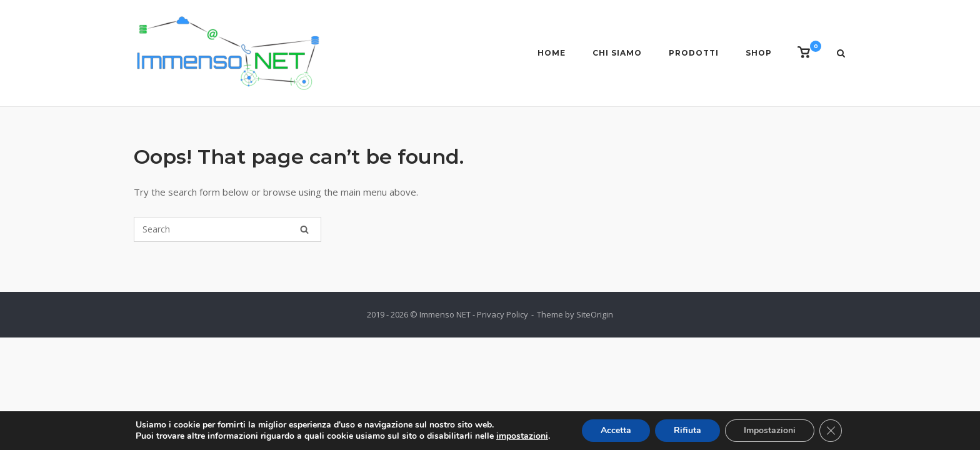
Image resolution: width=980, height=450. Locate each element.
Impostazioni (770, 430)
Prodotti (694, 53)
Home (552, 53)
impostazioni (522, 436)
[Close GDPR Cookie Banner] (831, 431)
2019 (376, 314)
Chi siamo (617, 53)
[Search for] (227, 229)
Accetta (616, 430)
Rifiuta (687, 430)
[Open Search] (841, 54)
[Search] (304, 229)
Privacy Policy (502, 314)
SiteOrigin (595, 314)
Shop (759, 53)
